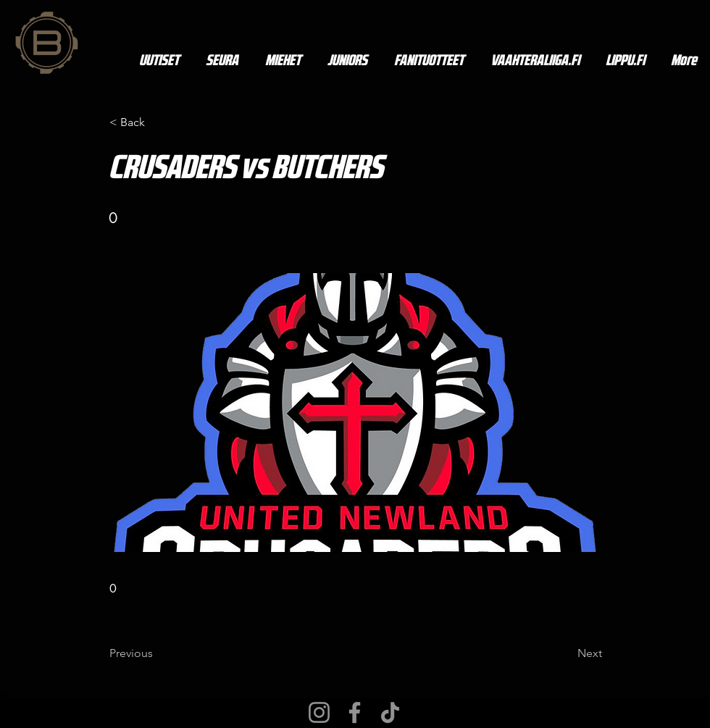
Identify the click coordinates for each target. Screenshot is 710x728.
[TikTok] (390, 712)
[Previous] (157, 653)
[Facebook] (355, 712)
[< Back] (157, 122)
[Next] (566, 653)
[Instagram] (319, 712)
